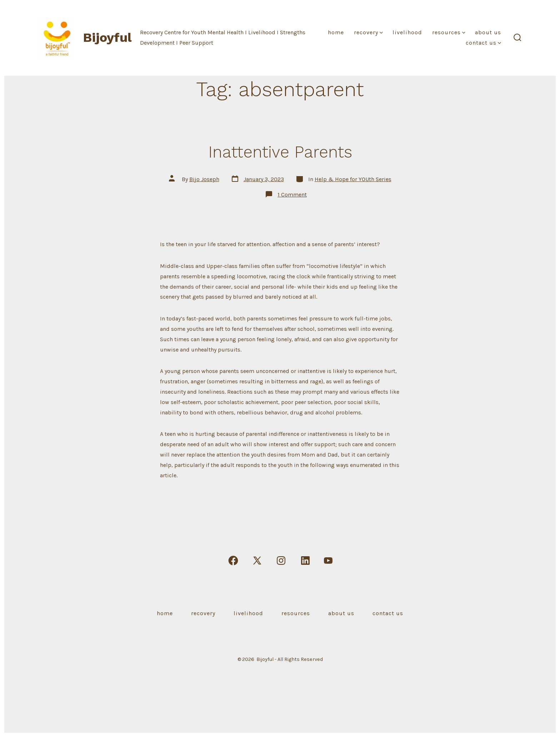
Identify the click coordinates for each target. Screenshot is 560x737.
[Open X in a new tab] (257, 561)
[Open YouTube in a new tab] (328, 561)
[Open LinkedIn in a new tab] (305, 561)
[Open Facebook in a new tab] (233, 561)
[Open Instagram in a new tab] (281, 561)
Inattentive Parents (280, 152)
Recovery (368, 32)
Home (336, 32)
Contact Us (483, 43)
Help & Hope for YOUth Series (353, 179)
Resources (449, 32)
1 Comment (292, 195)
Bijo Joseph (204, 179)
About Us (488, 32)
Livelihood (407, 32)
